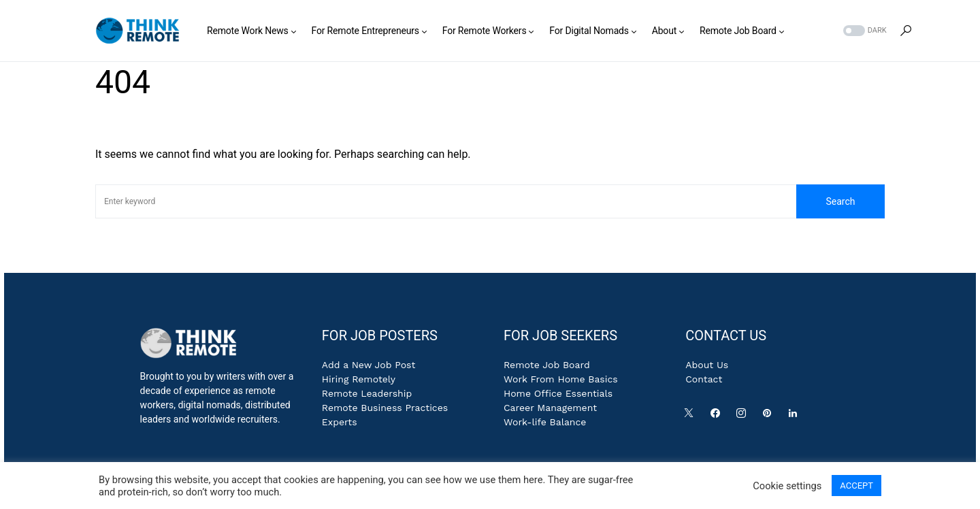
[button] (864, 31)
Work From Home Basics (561, 379)
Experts (340, 422)
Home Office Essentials (558, 393)
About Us (707, 365)
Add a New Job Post (369, 365)
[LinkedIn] (796, 416)
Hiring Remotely (359, 379)
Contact (704, 379)
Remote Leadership (367, 393)
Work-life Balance (545, 422)
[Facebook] (718, 416)
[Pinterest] (770, 416)
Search (840, 201)
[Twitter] (691, 416)
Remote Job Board (547, 365)
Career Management (550, 408)
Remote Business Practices (385, 408)
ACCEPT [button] (856, 486)
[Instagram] (744, 416)
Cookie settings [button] (787, 486)
